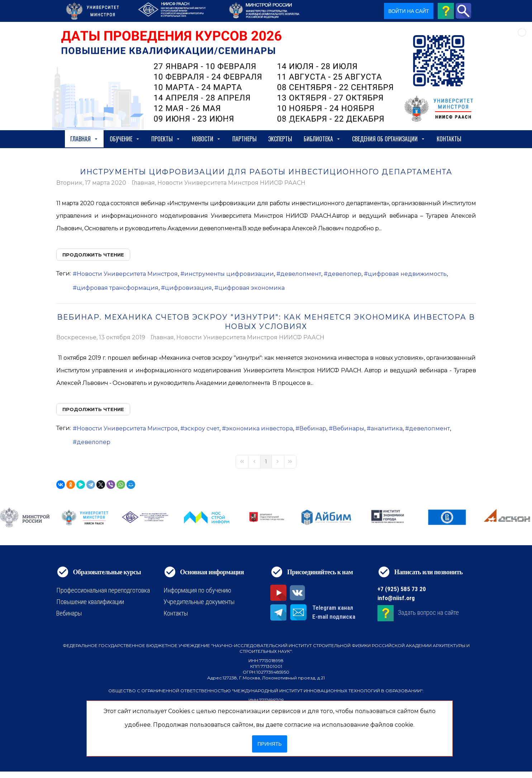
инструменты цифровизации (229, 274)
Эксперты (280, 139)
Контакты (449, 139)
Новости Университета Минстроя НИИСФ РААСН (231, 183)
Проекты (166, 139)
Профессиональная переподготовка (103, 590)
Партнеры (244, 139)
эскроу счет (202, 428)
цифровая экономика (251, 288)
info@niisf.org (396, 598)
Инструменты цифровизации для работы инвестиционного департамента (266, 172)
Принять (269, 744)
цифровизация (188, 288)
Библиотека (322, 139)
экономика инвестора (259, 428)
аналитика (387, 428)
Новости (206, 139)
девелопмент (301, 274)
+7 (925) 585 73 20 (402, 589)
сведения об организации (389, 139)
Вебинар (313, 428)
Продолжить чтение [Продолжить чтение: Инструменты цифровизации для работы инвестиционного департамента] (93, 255)
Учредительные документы (199, 602)
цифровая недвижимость (407, 274)
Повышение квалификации (90, 602)
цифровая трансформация (118, 288)
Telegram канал (333, 608)
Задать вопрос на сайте (428, 613)
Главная (84, 139)
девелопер (345, 274)
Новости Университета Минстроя (127, 274)
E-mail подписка (334, 617)
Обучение (125, 139)
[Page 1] (266, 462)
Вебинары (348, 428)
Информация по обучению (197, 590)
